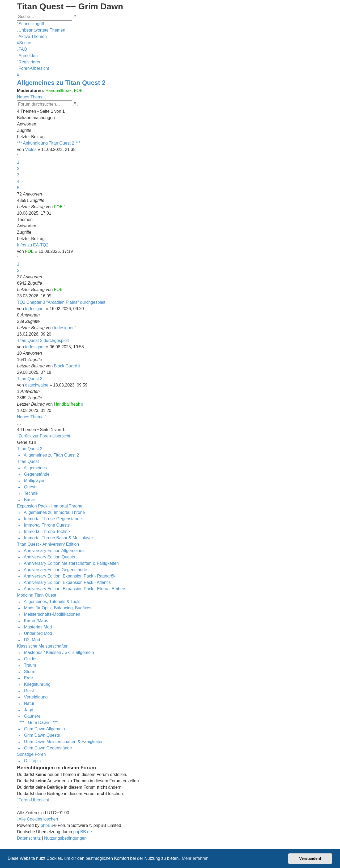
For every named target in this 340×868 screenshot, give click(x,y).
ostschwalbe (37, 385)
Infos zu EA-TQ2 (33, 245)
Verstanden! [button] (310, 858)
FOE (78, 91)
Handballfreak (59, 91)
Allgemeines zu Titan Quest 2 (61, 83)
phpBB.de (83, 832)
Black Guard (66, 366)
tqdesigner (35, 309)
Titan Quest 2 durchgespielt (43, 340)
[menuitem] (41, 30)
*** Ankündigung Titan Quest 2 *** (49, 143)
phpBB (47, 825)
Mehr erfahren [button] (195, 858)
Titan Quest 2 (30, 379)
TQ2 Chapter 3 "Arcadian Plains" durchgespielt (61, 302)
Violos (31, 149)
